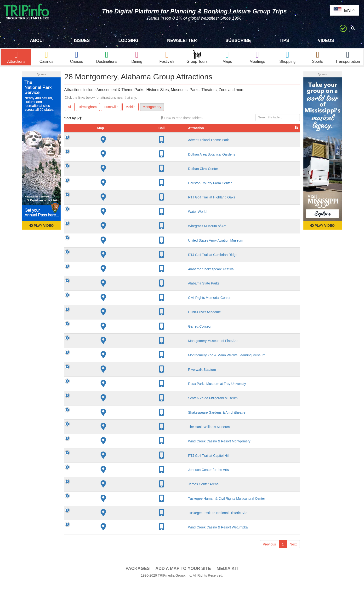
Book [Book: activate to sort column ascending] (269, 136)
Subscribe (238, 41)
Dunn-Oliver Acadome (109, 320)
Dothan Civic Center (108, 177)
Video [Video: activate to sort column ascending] (251, 136)
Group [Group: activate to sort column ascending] (287, 136)
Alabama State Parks (108, 292)
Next (293, 553)
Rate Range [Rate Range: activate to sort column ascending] (196, 134)
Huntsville (111, 110)
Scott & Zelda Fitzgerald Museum (117, 406)
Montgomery (152, 110)
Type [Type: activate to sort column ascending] (218, 136)
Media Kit (227, 577)
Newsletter (182, 41)
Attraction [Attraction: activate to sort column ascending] (101, 136)
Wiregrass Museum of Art (111, 234)
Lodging (128, 41)
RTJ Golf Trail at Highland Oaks (116, 206)
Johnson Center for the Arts (113, 478)
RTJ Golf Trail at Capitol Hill (113, 464)
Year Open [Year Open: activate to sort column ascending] (173, 134)
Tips (284, 41)
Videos (326, 41)
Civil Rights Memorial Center (114, 306)
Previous (269, 553)
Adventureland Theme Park (113, 148)
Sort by (73, 122)
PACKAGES (138, 577)
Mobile (130, 110)
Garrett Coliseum (105, 335)
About (38, 41)
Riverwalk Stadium (107, 378)
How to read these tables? (182, 122)
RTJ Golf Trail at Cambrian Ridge (117, 263)
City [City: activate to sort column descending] (150, 136)
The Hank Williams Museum (114, 435)
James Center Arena (108, 492)
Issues (82, 41)
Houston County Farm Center (115, 191)
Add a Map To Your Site (183, 577)
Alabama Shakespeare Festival (116, 278)
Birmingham (88, 110)
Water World (102, 220)
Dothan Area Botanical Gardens (116, 163)
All (70, 110)
